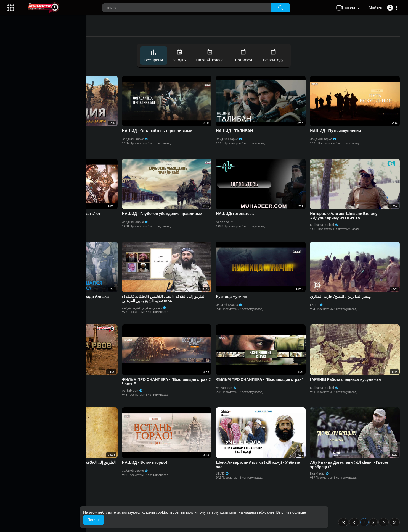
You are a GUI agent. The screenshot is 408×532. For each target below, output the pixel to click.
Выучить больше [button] (291, 512)
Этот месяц (244, 56)
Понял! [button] (94, 520)
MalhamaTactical (325, 224)
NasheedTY (226, 221)
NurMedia (320, 473)
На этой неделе (211, 56)
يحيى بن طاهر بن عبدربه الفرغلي (146, 307)
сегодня (181, 56)
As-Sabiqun (41, 138)
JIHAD (224, 473)
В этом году (275, 56)
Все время (155, 56)
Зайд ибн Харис (137, 138)
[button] (383, 8)
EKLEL (317, 304)
